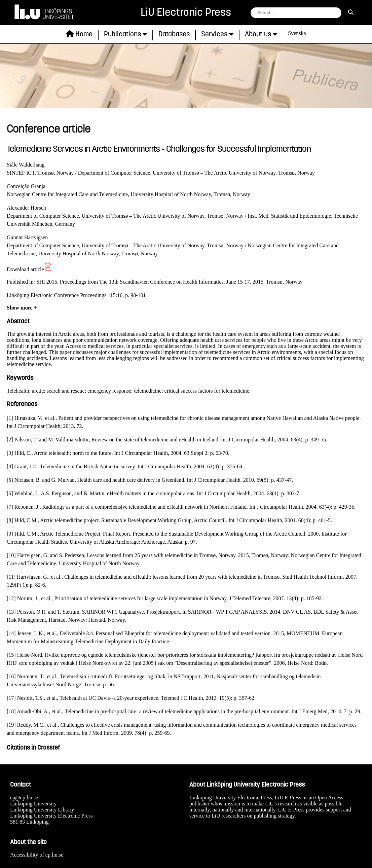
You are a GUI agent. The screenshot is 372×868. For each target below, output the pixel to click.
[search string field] (296, 13)
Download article (29, 269)
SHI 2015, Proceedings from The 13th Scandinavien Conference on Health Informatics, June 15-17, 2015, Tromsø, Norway (170, 282)
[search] (351, 12)
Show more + (22, 308)
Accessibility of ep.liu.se (37, 855)
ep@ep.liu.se (24, 798)
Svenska (297, 33)
